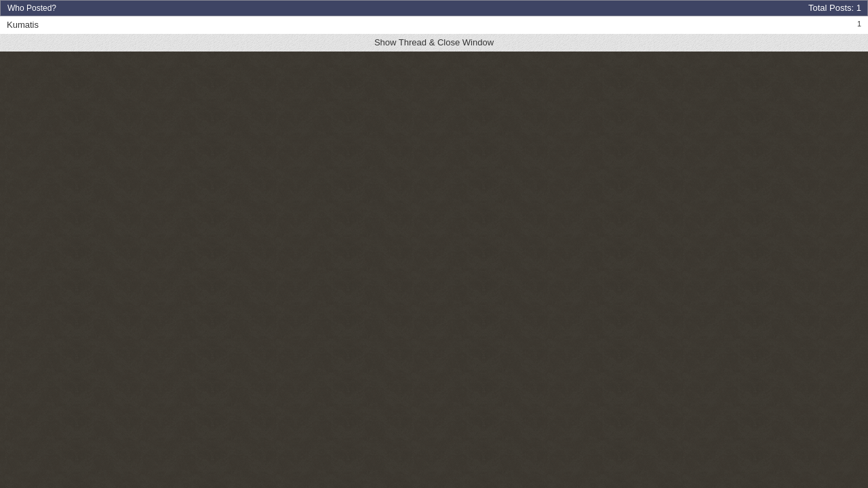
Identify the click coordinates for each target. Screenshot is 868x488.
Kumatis (23, 25)
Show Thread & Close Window (434, 42)
